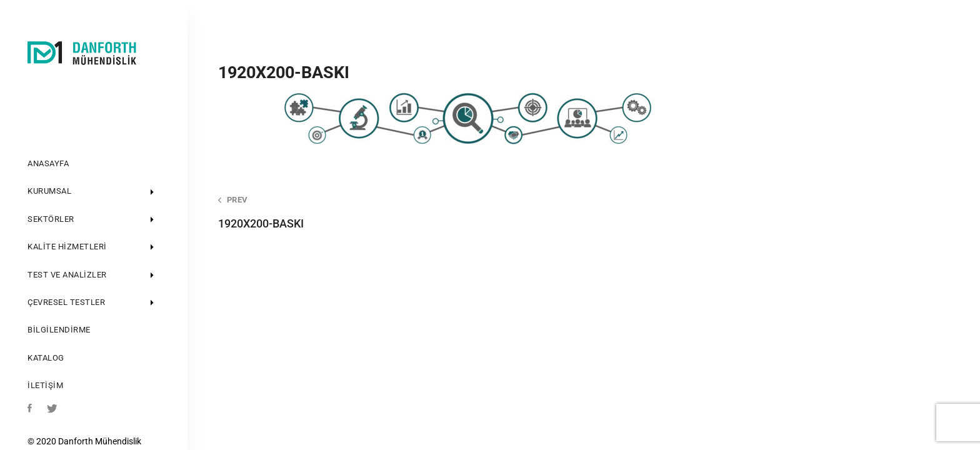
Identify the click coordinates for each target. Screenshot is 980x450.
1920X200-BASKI (386, 212)
